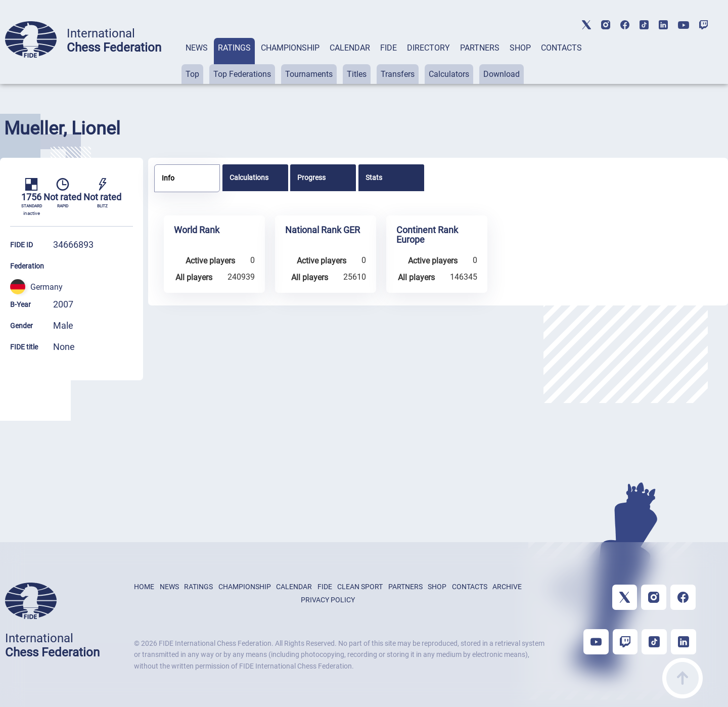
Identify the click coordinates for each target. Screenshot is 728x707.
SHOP (520, 48)
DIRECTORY (428, 48)
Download (502, 74)
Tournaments (309, 74)
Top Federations (242, 74)
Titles (357, 74)
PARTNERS (480, 48)
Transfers (398, 74)
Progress (311, 178)
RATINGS (234, 48)
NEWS (197, 48)
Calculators (449, 74)
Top (192, 74)
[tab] (197, 61)
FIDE (389, 48)
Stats (374, 178)
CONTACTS (561, 48)
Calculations (249, 178)
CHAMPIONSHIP (290, 48)
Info (168, 178)
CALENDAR (350, 48)
